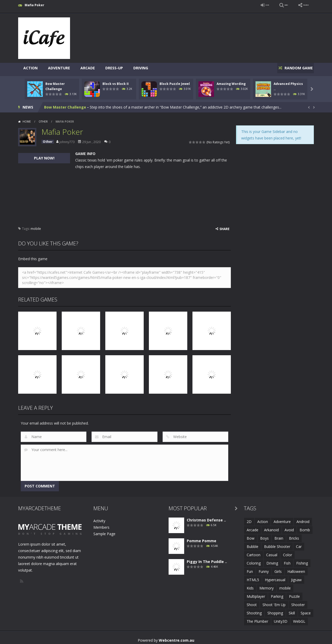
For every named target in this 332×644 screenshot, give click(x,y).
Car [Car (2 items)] (299, 544)
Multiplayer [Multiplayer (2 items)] (256, 593)
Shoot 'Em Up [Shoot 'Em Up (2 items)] (274, 602)
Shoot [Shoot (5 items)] (252, 602)
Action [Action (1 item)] (263, 519)
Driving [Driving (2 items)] (272, 560)
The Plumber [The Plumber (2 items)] (257, 618)
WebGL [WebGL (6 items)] (299, 618)
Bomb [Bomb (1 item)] (305, 527)
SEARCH (268, 5)
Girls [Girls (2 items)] (278, 569)
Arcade (88, 68)
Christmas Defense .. (206, 517)
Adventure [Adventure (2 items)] (282, 519)
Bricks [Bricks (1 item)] (294, 535)
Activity (99, 518)
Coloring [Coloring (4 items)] (254, 560)
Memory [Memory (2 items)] (267, 585)
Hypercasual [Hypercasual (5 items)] (275, 577)
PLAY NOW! (44, 155)
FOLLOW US (299, 5)
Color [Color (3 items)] (288, 552)
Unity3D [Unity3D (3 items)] (281, 618)
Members (101, 524)
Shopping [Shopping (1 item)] (275, 610)
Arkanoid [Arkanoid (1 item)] (271, 527)
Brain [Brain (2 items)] (279, 535)
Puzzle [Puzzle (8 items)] (294, 593)
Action (30, 68)
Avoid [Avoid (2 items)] (289, 527)
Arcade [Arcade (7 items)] (253, 527)
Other (43, 119)
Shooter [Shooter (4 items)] (298, 602)
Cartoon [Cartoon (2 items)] (254, 552)
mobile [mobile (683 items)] (285, 585)
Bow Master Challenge (65, 104)
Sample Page (104, 531)
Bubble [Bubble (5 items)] (253, 544)
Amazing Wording (231, 81)
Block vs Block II (116, 81)
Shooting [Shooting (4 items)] (254, 610)
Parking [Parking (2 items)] (277, 593)
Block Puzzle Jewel (175, 81)
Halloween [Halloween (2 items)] (296, 569)
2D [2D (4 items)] (249, 519)
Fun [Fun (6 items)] (250, 569)
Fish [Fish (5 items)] (287, 560)
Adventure (59, 68)
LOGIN (240, 5)
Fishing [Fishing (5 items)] (302, 560)
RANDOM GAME (295, 68)
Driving (141, 68)
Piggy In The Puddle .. (207, 559)
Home (27, 119)
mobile (36, 226)
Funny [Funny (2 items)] (264, 569)
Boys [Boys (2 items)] (264, 535)
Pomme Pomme (202, 538)
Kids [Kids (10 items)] (250, 585)
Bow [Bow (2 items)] (251, 535)
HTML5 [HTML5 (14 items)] (253, 577)
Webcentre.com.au (177, 637)
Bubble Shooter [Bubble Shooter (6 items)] (277, 544)
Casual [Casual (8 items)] (272, 552)
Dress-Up (114, 68)
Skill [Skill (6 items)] (292, 610)
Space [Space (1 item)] (306, 610)
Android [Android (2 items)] (303, 519)
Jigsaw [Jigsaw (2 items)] (296, 577)
